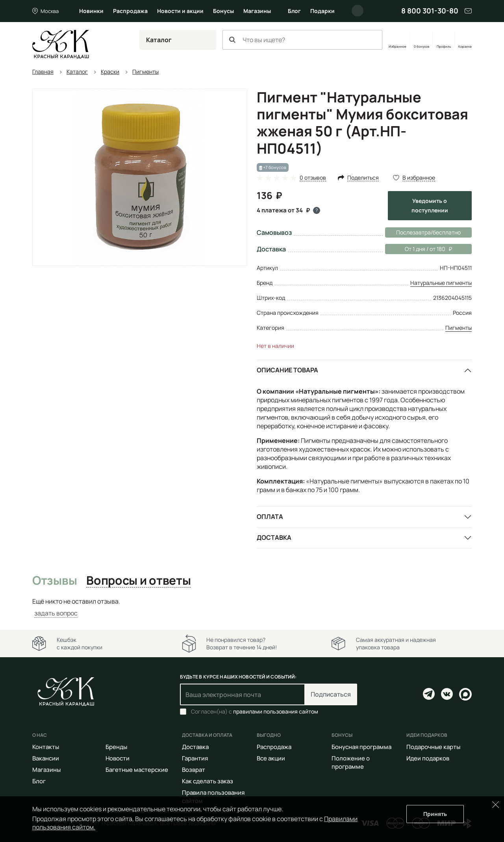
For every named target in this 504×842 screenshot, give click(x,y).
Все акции (271, 758)
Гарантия (195, 758)
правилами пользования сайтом (276, 711)
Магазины (257, 11)
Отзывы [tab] (55, 581)
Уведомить (430, 205)
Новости (118, 758)
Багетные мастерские (137, 770)
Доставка (274, 537)
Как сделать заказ (208, 781)
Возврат (194, 770)
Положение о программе (351, 762)
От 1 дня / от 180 (419, 249)
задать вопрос (56, 613)
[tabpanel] (252, 607)
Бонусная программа (361, 747)
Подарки (322, 11)
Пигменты (459, 328)
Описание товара (287, 370)
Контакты (46, 747)
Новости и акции (180, 11)
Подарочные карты (433, 747)
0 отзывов (313, 178)
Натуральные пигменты (441, 283)
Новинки (91, 11)
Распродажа (130, 11)
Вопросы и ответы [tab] (138, 581)
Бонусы (223, 11)
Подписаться (331, 694)
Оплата (270, 517)
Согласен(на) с (255, 712)
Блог (294, 11)
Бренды (116, 747)
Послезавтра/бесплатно (428, 232)
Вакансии (46, 758)
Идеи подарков (428, 758)
